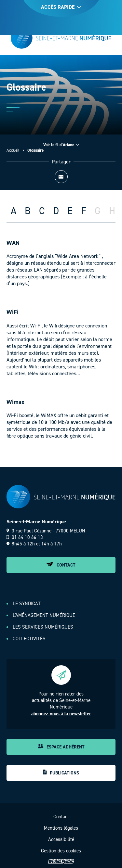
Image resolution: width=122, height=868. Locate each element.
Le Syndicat (27, 604)
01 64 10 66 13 (25, 537)
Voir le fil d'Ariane (61, 145)
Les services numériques (43, 627)
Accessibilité (61, 839)
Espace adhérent (61, 747)
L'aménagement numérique (44, 615)
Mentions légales (61, 828)
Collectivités (29, 639)
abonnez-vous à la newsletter (61, 714)
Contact (61, 565)
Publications (61, 773)
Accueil (13, 150)
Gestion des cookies (61, 851)
